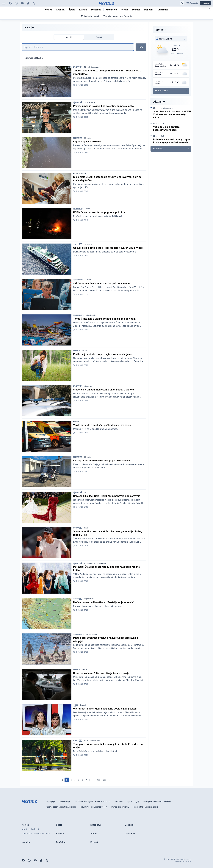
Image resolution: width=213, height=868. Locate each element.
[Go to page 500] (104, 780)
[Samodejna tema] (182, 3)
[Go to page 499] (99, 780)
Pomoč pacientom (80, 173)
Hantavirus (88, 244)
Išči (141, 47)
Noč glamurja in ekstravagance (95, 563)
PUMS (162, 136)
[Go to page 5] (79, 780)
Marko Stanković (90, 103)
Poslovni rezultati (91, 315)
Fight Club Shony (91, 634)
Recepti (99, 37)
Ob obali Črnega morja (92, 67)
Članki (69, 37)
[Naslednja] (110, 780)
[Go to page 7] (86, 780)
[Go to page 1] (62, 780)
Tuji (85, 492)
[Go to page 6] (82, 780)
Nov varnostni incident (92, 741)
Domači (83, 705)
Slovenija (88, 138)
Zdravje (84, 670)
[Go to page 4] (75, 780)
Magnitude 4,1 (89, 599)
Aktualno (159, 102)
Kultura (88, 280)
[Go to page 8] (90, 780)
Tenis (86, 528)
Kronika (87, 209)
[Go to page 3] (71, 780)
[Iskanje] (78, 47)
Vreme (159, 30)
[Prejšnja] (58, 780)
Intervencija (88, 386)
